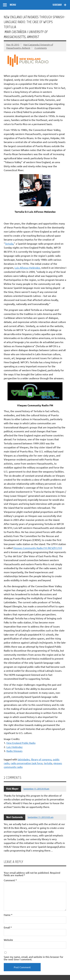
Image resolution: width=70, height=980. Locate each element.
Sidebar (57, 5)
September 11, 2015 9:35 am (40, 817)
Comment (10, 880)
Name (8, 915)
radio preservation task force (27, 763)
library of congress (41, 759)
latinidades (24, 759)
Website (8, 940)
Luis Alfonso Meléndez (27, 268)
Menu (13, 5)
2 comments (41, 48)
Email (8, 927)
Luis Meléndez (15, 747)
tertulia (48, 763)
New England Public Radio (21, 743)
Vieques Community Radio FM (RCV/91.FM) (38, 548)
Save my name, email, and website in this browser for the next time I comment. (34, 958)
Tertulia (9, 244)
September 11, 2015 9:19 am (36, 789)
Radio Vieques (14, 751)
